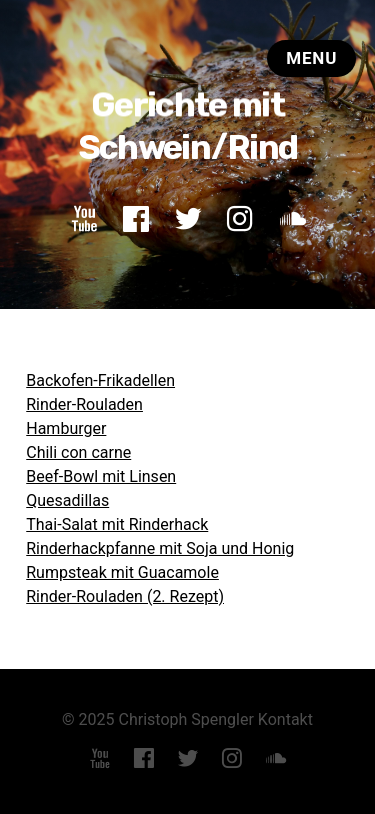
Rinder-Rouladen (84, 404)
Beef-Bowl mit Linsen (101, 476)
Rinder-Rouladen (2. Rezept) (125, 596)
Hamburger (66, 428)
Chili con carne (78, 452)
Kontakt (285, 719)
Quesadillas (67, 500)
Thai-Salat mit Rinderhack (117, 524)
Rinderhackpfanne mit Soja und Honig (160, 548)
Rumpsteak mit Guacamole (122, 572)
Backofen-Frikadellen (100, 380)
